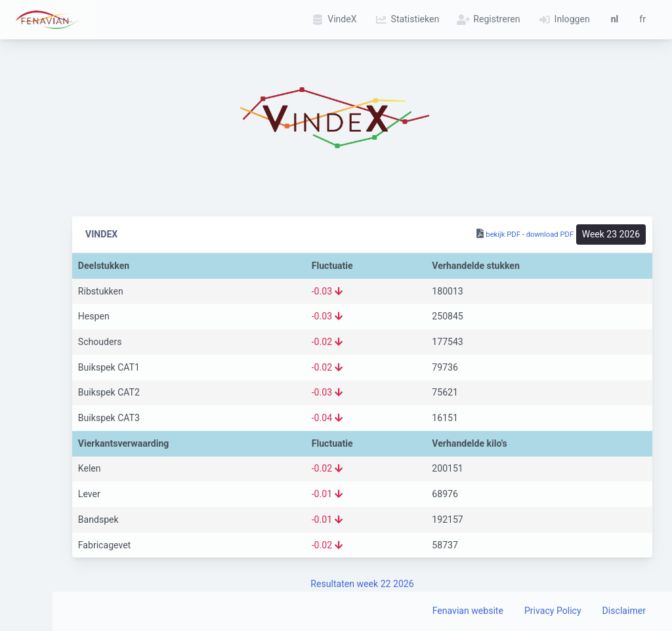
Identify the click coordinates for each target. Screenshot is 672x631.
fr (642, 19)
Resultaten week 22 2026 (362, 584)
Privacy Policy (553, 611)
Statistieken (406, 19)
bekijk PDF (503, 234)
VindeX (332, 19)
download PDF (550, 234)
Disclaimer (624, 611)
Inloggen (562, 19)
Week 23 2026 (611, 234)
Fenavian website (468, 611)
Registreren (487, 19)
